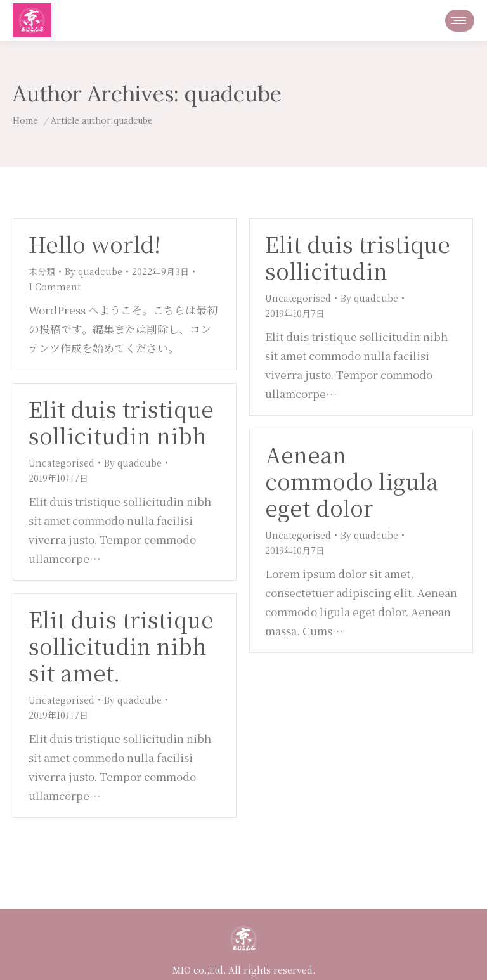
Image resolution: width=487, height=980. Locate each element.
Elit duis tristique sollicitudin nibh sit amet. (121, 646)
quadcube (233, 93)
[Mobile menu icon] (460, 21)
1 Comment (55, 287)
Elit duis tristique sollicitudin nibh (121, 422)
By (94, 271)
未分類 (42, 271)
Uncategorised (298, 298)
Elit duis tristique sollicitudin (358, 257)
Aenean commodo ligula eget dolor (352, 481)
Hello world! (94, 244)
